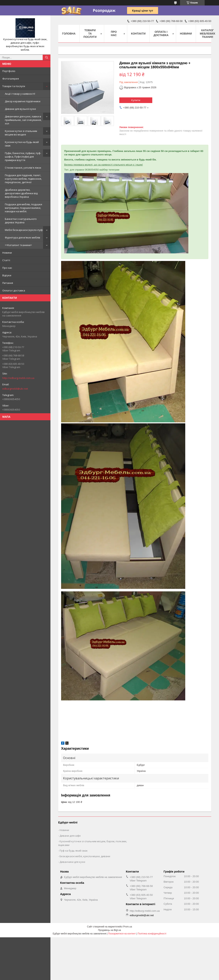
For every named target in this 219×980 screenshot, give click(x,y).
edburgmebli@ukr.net (15, 389)
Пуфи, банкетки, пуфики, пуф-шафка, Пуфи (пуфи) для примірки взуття (23, 157)
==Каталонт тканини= (18, 245)
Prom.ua (128, 927)
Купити (136, 100)
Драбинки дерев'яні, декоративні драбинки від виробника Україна (21, 193)
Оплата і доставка (14, 290)
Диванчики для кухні (72, 862)
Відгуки (7, 275)
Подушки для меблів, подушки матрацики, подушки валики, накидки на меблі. (23, 208)
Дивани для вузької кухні (20, 109)
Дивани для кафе (70, 836)
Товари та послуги (14, 86)
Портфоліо (9, 71)
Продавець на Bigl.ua (109, 930)
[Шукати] (47, 57)
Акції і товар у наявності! (20, 94)
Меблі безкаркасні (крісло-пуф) (24, 230)
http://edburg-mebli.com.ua (18, 378)
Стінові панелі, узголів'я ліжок (23, 168)
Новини (7, 253)
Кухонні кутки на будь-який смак (22, 144)
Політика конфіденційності (152, 934)
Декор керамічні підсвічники (23, 101)
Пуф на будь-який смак (74, 851)
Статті (6, 260)
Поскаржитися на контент (122, 934)
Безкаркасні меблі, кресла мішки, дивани (85, 856)
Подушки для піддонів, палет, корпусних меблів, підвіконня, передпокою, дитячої (23, 179)
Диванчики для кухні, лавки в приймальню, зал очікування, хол (23, 120)
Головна (69, 34)
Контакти (138, 34)
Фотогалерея (11, 79)
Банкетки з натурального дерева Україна (21, 221)
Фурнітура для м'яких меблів (23, 237)
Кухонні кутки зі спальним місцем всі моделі (21, 133)
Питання (8, 283)
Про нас (7, 268)
